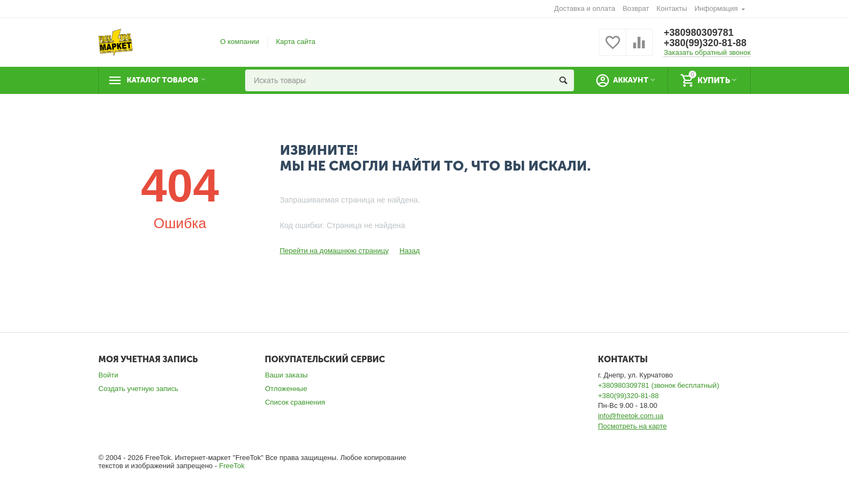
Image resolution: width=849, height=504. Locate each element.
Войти (108, 375)
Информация (716, 8)
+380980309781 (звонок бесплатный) (658, 385)
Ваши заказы (286, 375)
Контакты (672, 8)
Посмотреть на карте (632, 426)
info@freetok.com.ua (630, 416)
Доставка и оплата (585, 8)
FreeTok (232, 466)
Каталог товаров (166, 80)
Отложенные (286, 389)
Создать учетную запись (138, 389)
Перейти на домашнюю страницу (334, 251)
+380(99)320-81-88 (706, 43)
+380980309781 (699, 33)
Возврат (636, 8)
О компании (240, 42)
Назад (410, 251)
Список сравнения (295, 402)
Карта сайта (296, 42)
